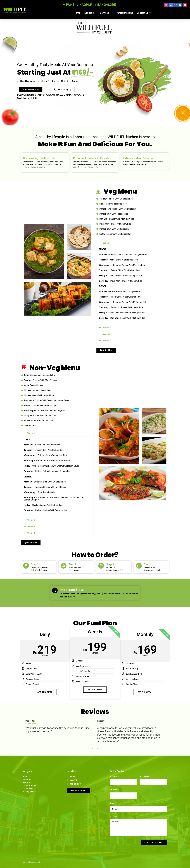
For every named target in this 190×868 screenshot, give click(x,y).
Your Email (114, 790)
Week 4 (107, 341)
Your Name (114, 776)
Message (114, 816)
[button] (133, 243)
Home (77, 13)
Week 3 (107, 334)
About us (90, 13)
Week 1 (107, 243)
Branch (113, 803)
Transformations (124, 13)
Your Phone (145, 776)
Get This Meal (45, 692)
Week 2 (107, 328)
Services (106, 13)
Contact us (144, 13)
